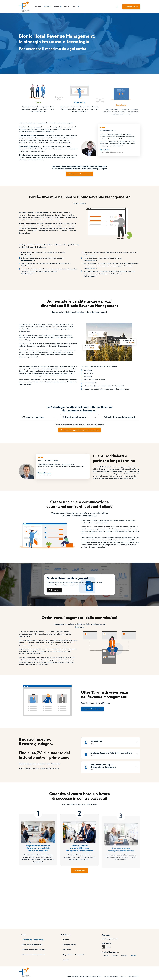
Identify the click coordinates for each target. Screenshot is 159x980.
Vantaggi (36, 7)
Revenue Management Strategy (32, 949)
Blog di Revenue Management (74, 954)
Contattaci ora (132, 7)
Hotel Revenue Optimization (31, 944)
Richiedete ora (53, 611)
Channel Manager (37, 368)
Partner (57, 7)
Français (126, 955)
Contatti (65, 960)
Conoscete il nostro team (93, 734)
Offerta (67, 7)
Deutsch (116, 955)
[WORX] (138, 976)
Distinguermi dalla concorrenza (79, 180)
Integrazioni (67, 949)
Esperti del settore (69, 944)
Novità (77, 7)
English (107, 955)
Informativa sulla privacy (112, 976)
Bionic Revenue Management (31, 938)
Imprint (124, 976)
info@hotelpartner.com (111, 938)
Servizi (47, 7)
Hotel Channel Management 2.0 (32, 954)
